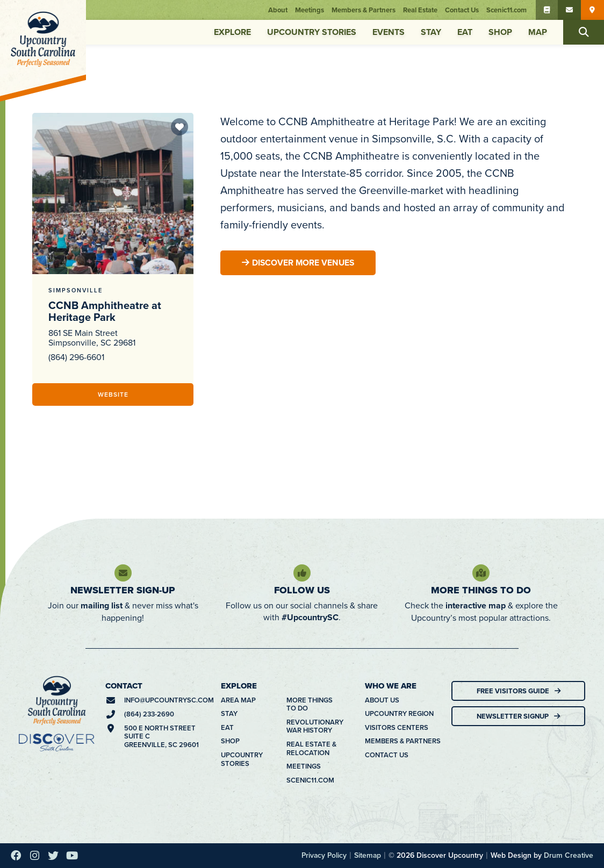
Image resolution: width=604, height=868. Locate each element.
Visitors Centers (397, 728)
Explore (232, 32)
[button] (584, 32)
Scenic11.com (508, 10)
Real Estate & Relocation (311, 748)
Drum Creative (569, 855)
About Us (382, 700)
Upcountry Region (399, 714)
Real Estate (421, 10)
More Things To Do (481, 590)
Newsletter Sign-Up (123, 590)
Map (538, 32)
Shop (500, 32)
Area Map (238, 700)
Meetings (311, 10)
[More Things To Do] (481, 573)
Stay (431, 32)
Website (113, 394)
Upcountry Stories (312, 32)
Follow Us (302, 590)
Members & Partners (365, 10)
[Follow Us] (302, 573)
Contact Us (463, 10)
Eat (465, 32)
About (279, 10)
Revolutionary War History (315, 726)
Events (389, 32)
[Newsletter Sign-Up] (123, 573)
